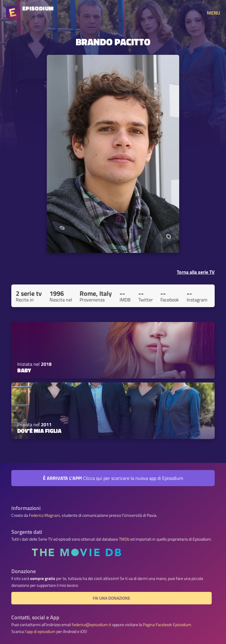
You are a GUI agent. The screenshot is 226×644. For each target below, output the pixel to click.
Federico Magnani (44, 515)
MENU (213, 13)
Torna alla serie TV (196, 272)
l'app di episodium (40, 631)
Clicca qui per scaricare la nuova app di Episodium (113, 478)
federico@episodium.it (92, 625)
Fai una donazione (112, 598)
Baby (24, 370)
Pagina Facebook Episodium (167, 625)
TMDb (124, 539)
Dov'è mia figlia (39, 431)
